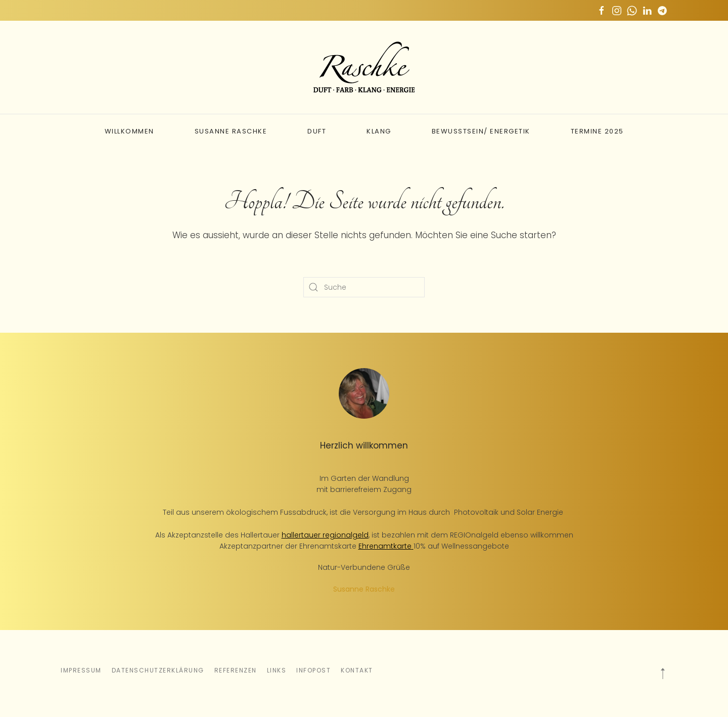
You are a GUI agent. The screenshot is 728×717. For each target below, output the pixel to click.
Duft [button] (317, 131)
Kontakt (357, 670)
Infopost (313, 670)
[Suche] (364, 287)
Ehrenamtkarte (385, 546)
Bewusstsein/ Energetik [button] (481, 131)
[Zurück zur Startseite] (364, 67)
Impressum (81, 670)
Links (277, 670)
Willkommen (129, 131)
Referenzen (236, 670)
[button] (663, 674)
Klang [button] (379, 131)
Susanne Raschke (231, 131)
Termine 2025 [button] (597, 131)
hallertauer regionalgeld (325, 535)
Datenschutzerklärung (158, 670)
